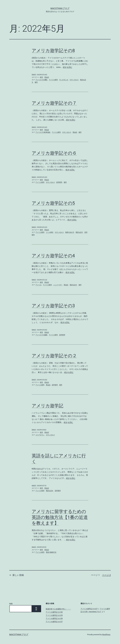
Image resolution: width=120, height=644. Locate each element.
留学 (41, 77)
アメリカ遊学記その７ (54, 103)
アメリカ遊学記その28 (54, 618)
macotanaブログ (60, 8)
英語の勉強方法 (51, 552)
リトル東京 (50, 232)
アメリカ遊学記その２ (54, 356)
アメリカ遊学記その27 (54, 622)
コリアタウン (40, 435)
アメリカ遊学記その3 (53, 306)
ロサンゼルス (74, 80)
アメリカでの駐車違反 (43, 132)
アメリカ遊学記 (47, 406)
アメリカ (38, 285)
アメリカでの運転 (41, 80)
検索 (11, 604)
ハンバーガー (58, 285)
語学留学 (59, 182)
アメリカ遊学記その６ (54, 153)
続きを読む (68, 67)
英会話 (47, 77)
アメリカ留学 (53, 80)
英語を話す (79, 232)
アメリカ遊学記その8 (53, 51)
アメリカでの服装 (41, 335)
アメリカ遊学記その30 (54, 612)
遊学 (36, 82)
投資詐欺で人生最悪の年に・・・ (58, 609)
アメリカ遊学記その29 (54, 615)
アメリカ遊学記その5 (53, 203)
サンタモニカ (64, 80)
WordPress (106, 635)
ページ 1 (95, 575)
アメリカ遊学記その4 (53, 256)
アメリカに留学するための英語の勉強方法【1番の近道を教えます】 (60, 517)
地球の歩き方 (70, 232)
